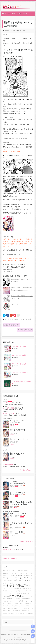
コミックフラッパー (20, 573)
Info (9, 14)
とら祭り (5, 583)
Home (4, 14)
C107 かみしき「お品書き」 (20, 346)
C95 (4, 581)
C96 (14, 581)
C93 (4, 606)
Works (19, 14)
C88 (8, 596)
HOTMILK (10, 611)
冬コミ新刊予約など (25, 330)
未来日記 (26, 571)
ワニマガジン (18, 599)
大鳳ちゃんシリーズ (17, 575)
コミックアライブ (26, 596)
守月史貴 (7, 31)
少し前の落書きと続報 (11, 325)
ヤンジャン (10, 591)
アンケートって (15, 304)
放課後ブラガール (15, 613)
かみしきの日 (18, 571)
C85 (29, 588)
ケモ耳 (5, 586)
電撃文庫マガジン (14, 603)
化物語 (10, 608)
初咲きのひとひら (7, 571)
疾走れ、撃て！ (28, 608)
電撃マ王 (5, 578)
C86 (8, 603)
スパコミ (15, 611)
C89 (22, 571)
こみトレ (28, 586)
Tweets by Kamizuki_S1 (10, 559)
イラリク (22, 613)
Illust (13, 14)
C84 (9, 583)
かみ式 (18, 588)
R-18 (18, 611)
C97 (7, 608)
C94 (31, 591)
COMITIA (6, 573)
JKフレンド (14, 608)
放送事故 (27, 576)
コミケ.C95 (24, 588)
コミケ (6, 588)
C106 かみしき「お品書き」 (20, 355)
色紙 (13, 571)
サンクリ (16, 591)
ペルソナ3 (11, 601)
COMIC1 (30, 613)
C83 (30, 603)
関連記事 (12, 426)
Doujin (25, 14)
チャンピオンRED (9, 408)
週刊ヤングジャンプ (9, 413)
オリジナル (16, 596)
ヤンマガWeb (7, 403)
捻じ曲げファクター (24, 580)
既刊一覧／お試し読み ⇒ (26, 470)
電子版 (26, 613)
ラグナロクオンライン (20, 606)
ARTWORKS (11, 578)
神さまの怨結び (16, 585)
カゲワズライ (12, 573)
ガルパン (30, 578)
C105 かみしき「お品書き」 (20, 364)
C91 (24, 583)
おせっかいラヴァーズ (24, 591)
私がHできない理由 (26, 319)
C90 (18, 593)
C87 (21, 588)
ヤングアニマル (24, 611)
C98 (31, 576)
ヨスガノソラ (6, 593)
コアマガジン (20, 608)
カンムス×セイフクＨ (24, 593)
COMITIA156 (7, 549)
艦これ (12, 593)
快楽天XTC (13, 583)
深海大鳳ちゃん (23, 601)
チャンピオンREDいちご (12, 319)
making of (16, 601)
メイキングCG (19, 583)
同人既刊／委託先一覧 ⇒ (26, 542)
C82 (27, 606)
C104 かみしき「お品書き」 (20, 373)
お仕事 (24, 31)
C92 (16, 593)
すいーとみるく (9, 581)
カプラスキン (12, 588)
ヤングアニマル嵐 (24, 603)
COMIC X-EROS (8, 465)
